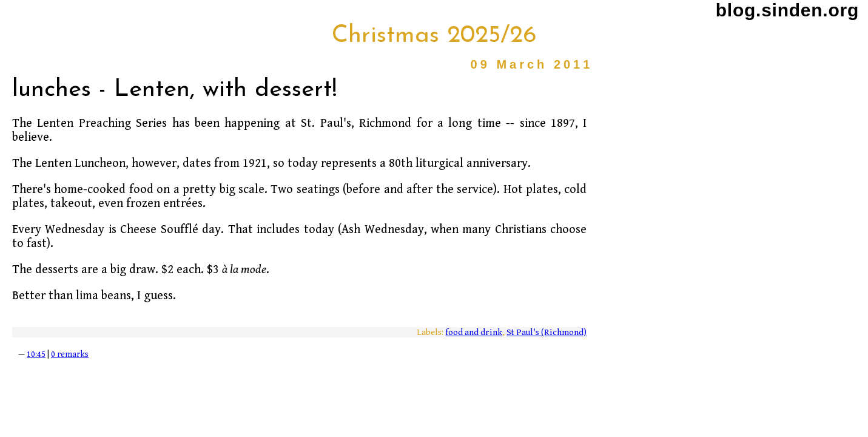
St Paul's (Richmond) (547, 332)
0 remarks (70, 354)
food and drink (474, 332)
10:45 (36, 354)
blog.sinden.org (787, 10)
